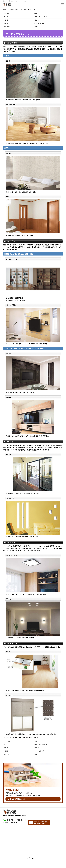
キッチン (7, 13)
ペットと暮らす (39, 23)
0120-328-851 (17, 820)
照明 (6, 23)
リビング (7, 27)
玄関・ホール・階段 (40, 17)
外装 (6, 20)
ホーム (6, 10)
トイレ (7, 17)
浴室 (36, 13)
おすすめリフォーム (16, 10)
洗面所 (36, 20)
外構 (36, 27)
